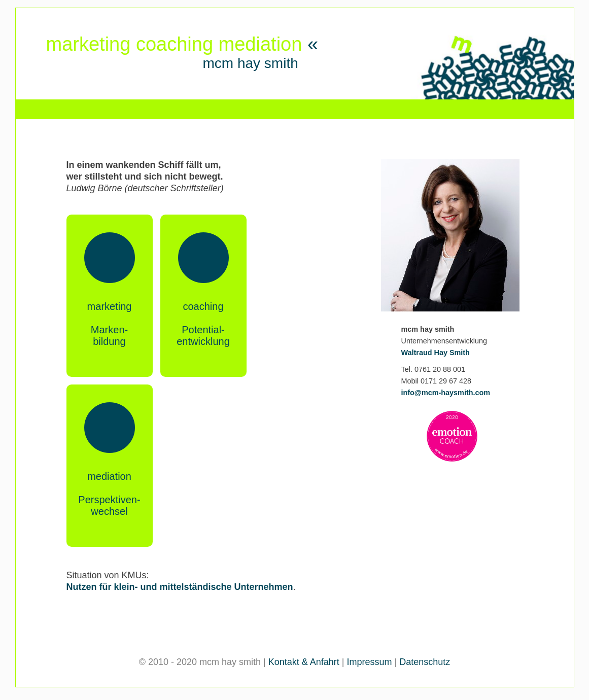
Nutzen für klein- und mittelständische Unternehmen (180, 587)
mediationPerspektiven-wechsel (109, 494)
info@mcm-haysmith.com (446, 393)
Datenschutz (425, 662)
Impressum (370, 662)
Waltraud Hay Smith (436, 353)
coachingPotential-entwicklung (203, 324)
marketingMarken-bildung (110, 324)
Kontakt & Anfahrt (304, 662)
